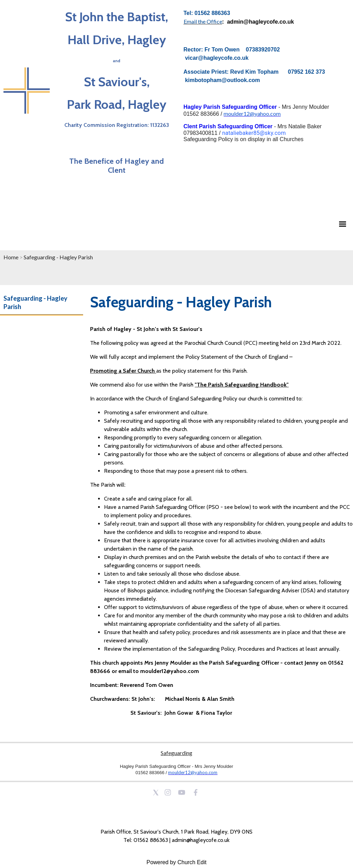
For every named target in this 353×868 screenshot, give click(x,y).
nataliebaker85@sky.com (254, 133)
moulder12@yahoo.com (252, 113)
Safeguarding (176, 753)
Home (11, 257)
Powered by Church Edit (176, 862)
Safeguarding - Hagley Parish (58, 257)
